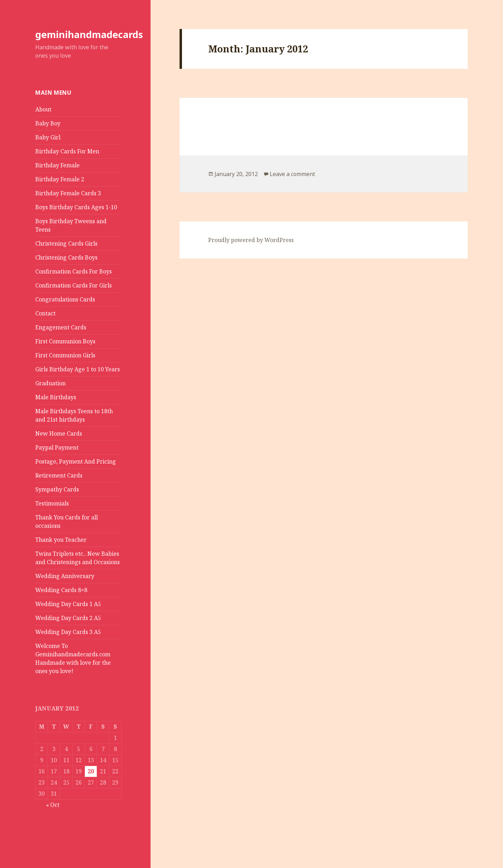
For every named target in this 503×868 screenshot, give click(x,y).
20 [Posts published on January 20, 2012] (91, 771)
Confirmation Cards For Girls (74, 285)
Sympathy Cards (57, 489)
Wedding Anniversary (65, 576)
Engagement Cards (61, 327)
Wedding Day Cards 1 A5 (68, 604)
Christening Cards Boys (66, 257)
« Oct (53, 805)
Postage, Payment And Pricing (76, 461)
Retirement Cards (59, 475)
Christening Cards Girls (66, 243)
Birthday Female (57, 165)
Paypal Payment (57, 447)
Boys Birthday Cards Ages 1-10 (76, 207)
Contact (45, 313)
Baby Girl (48, 137)
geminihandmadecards (89, 34)
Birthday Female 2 (60, 179)
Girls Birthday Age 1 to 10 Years (78, 369)
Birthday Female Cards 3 (68, 193)
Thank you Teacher (61, 540)
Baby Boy (48, 123)
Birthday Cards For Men (67, 151)
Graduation (50, 383)
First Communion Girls (65, 355)
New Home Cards (59, 433)
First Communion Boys (65, 341)
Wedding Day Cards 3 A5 (68, 632)
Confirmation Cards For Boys (74, 271)
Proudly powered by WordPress (251, 240)
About (43, 109)
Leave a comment (292, 174)
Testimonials (52, 503)
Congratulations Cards (65, 299)
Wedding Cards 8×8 (61, 590)
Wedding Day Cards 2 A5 (68, 618)
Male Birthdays (56, 397)
